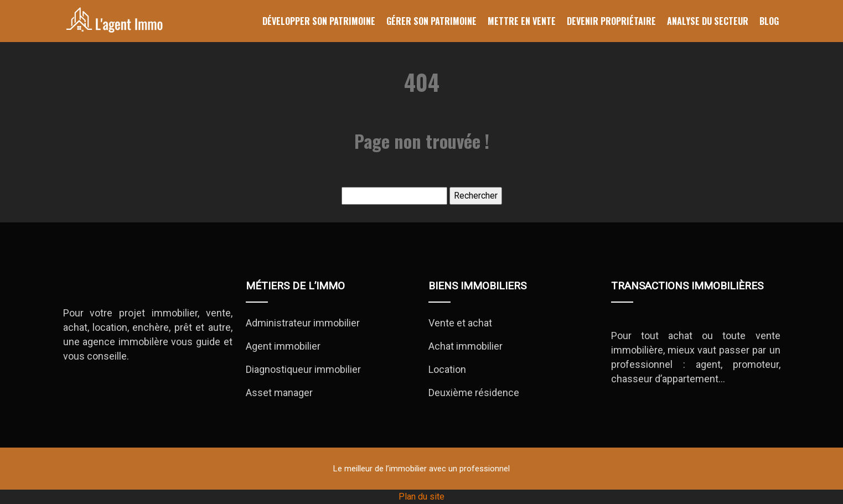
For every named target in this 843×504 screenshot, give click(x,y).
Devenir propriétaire (611, 21)
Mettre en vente (522, 21)
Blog (769, 21)
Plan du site (422, 497)
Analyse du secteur (708, 21)
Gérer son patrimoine (431, 21)
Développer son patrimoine (319, 21)
